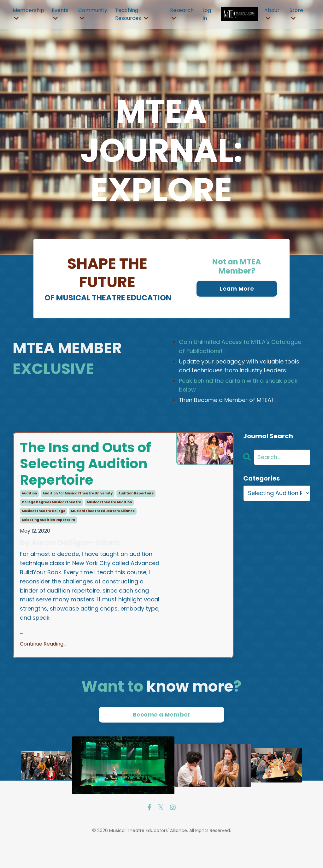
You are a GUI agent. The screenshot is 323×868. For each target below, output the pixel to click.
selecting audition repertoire (48, 544)
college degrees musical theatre (51, 526)
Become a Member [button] (162, 739)
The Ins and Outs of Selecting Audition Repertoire (84, 476)
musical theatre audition (109, 526)
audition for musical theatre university (78, 518)
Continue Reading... (43, 668)
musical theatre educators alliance (103, 535)
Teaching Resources (132, 14)
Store (296, 14)
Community (93, 14)
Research (182, 14)
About (272, 14)
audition (29, 518)
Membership (28, 14)
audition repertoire (136, 518)
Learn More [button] (237, 289)
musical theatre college (44, 535)
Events (60, 14)
